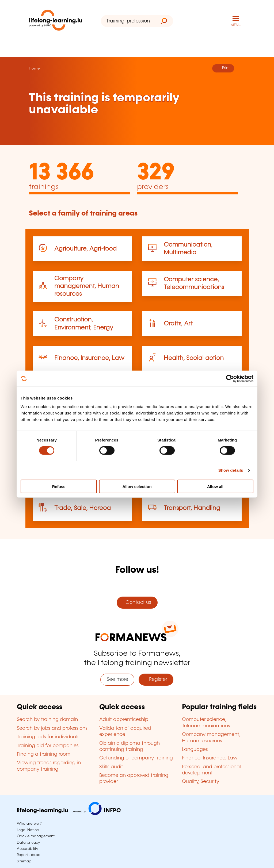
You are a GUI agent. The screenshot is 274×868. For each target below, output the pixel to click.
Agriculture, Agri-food (85, 249)
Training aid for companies (48, 746)
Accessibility (28, 849)
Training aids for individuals (48, 737)
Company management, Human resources (87, 286)
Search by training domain (47, 720)
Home (34, 68)
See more (117, 679)
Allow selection (137, 486)
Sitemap (24, 861)
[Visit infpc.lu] (69, 814)
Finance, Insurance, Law (89, 358)
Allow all (215, 486)
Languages (195, 750)
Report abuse (28, 855)
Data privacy (28, 843)
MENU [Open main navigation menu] (236, 25)
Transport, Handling (192, 508)
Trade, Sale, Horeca (83, 508)
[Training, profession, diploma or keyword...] (128, 21)
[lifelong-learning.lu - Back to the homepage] (56, 21)
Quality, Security (201, 782)
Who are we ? (29, 824)
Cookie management (36, 836)
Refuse (59, 486)
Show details (231, 470)
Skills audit (111, 767)
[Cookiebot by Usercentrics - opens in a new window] (230, 379)
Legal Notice (28, 830)
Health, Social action (194, 358)
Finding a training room (44, 754)
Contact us (137, 602)
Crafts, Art (178, 324)
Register (156, 679)
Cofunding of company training (136, 758)
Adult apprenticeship (124, 720)
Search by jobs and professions (52, 728)
